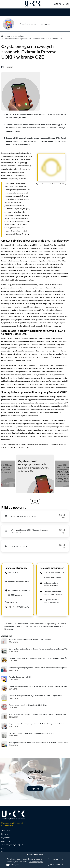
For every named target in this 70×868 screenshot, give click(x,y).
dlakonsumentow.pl (51, 583)
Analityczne (15, 864)
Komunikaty (19, 36)
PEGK (13, 626)
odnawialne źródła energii (40, 624)
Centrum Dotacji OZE (24, 626)
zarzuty (53, 624)
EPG (58, 624)
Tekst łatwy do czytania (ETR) (12, 845)
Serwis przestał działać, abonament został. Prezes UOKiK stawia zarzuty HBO (38, 742)
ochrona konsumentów (17, 624)
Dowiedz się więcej (36, 862)
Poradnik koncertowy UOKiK (20, 677)
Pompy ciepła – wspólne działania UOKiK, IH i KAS (28, 705)
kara (34, 626)
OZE (28, 624)
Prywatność (6, 838)
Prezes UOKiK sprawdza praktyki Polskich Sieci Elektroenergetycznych (36, 696)
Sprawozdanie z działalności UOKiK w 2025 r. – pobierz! (30, 639)
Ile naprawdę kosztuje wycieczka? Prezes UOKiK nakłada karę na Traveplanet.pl (39, 668)
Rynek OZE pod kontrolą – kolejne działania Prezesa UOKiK (32, 733)
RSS (3, 848)
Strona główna (7, 36)
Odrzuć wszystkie (55, 864)
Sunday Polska (42, 626)
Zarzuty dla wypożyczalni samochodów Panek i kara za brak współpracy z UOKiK (40, 649)
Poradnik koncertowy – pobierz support (35, 24)
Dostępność (6, 841)
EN (67, 4)
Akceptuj (55, 860)
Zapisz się (35, 789)
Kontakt (4, 834)
